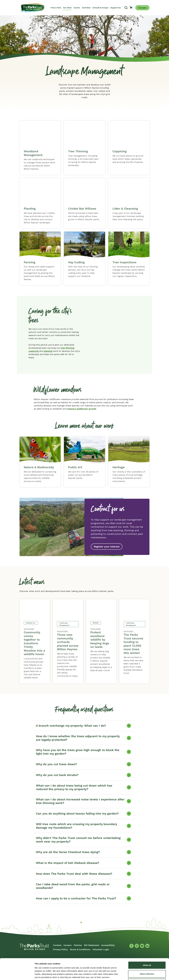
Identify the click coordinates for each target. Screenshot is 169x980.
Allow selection (147, 954)
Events (77, 8)
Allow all (147, 945)
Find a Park (56, 8)
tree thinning (67, 348)
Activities (86, 8)
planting (48, 351)
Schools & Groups (100, 8)
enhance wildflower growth (82, 409)
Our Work (67, 8)
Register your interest (107, 547)
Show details (139, 975)
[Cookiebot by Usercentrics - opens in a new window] (17, 975)
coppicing (34, 351)
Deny (147, 963)
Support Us (115, 8)
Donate (142, 8)
